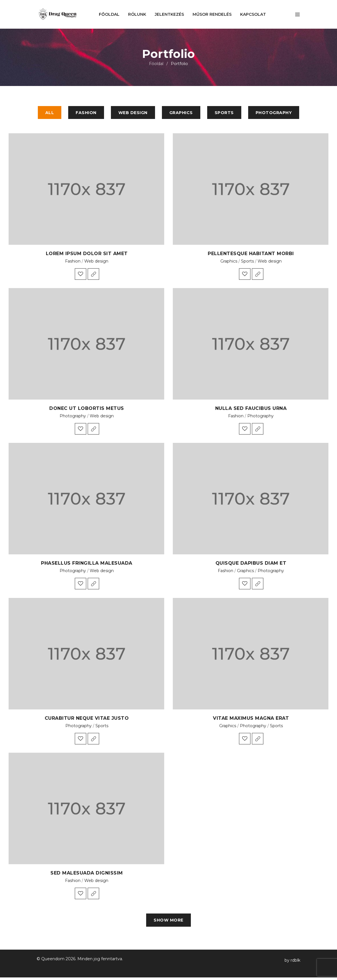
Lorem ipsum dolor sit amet (87, 255)
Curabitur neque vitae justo (87, 719)
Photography (73, 417)
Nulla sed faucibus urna (251, 409)
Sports (247, 262)
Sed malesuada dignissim (87, 874)
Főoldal (156, 64)
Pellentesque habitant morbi (251, 255)
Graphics (229, 262)
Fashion (73, 262)
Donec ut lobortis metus (87, 409)
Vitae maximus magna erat (251, 719)
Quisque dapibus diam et (251, 564)
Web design (96, 262)
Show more (168, 922)
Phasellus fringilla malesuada (87, 564)
